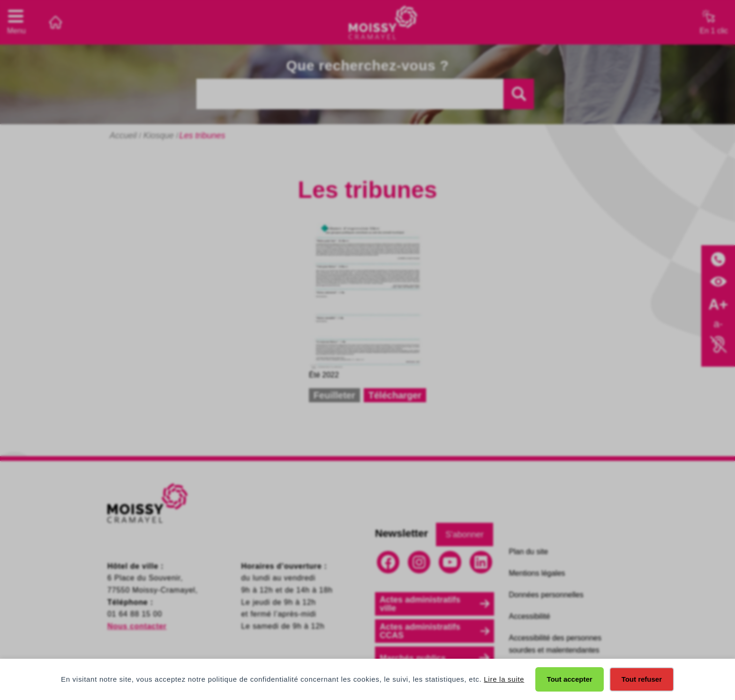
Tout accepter (569, 679)
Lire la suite (504, 679)
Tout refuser (642, 679)
